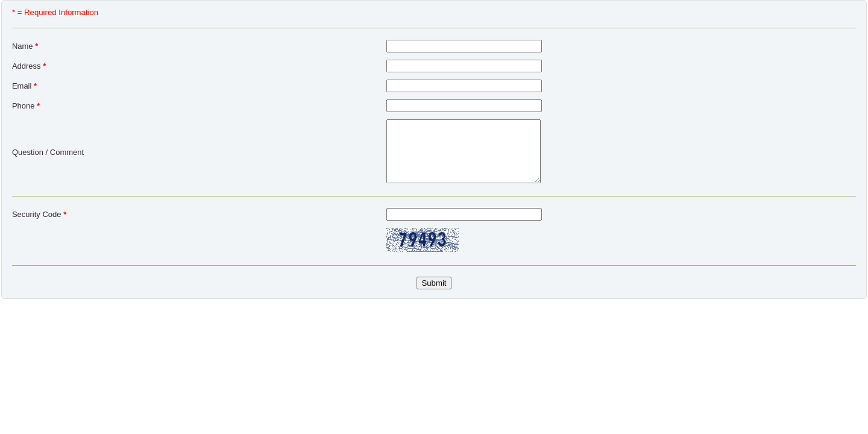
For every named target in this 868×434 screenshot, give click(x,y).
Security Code (39, 214)
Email (24, 86)
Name (25, 46)
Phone (26, 106)
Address (29, 66)
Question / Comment (48, 152)
